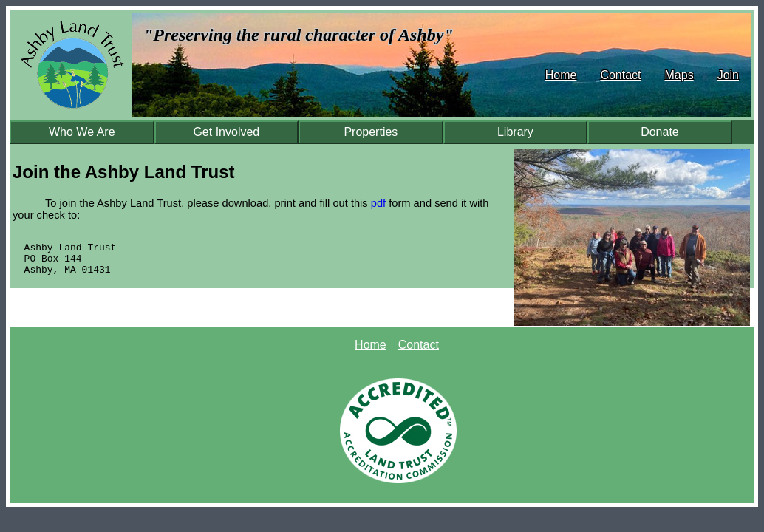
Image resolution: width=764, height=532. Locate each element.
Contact (620, 75)
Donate (660, 132)
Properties (371, 132)
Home (561, 75)
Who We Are (82, 132)
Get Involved (226, 132)
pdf (378, 203)
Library (515, 132)
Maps (679, 75)
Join (728, 75)
